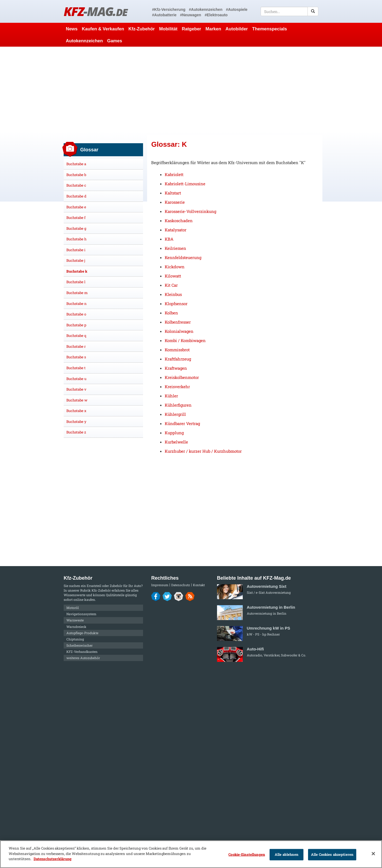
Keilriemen (175, 248)
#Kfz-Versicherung (169, 9)
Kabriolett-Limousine (185, 184)
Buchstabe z (76, 432)
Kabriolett (174, 174)
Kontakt (199, 585)
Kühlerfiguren (178, 405)
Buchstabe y (76, 422)
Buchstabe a (76, 164)
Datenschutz (181, 585)
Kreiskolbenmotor (182, 377)
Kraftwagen (176, 368)
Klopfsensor (176, 304)
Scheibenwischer (80, 645)
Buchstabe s (76, 357)
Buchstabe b (76, 175)
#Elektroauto (216, 15)
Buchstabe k (77, 271)
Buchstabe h (76, 239)
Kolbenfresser (178, 322)
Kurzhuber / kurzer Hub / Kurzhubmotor (203, 451)
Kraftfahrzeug (178, 359)
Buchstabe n (77, 304)
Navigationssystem (81, 614)
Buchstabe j (76, 260)
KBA (169, 239)
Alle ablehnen (286, 854)
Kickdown (175, 267)
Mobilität (168, 29)
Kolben (171, 313)
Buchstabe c (76, 185)
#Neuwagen (191, 15)
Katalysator (176, 230)
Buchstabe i (76, 250)
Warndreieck (76, 627)
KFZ (95, 11)
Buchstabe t (76, 368)
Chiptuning (75, 639)
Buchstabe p (76, 325)
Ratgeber (192, 29)
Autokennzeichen (84, 41)
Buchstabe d (76, 196)
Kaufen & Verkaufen (103, 29)
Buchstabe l (76, 282)
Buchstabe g (76, 228)
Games (115, 41)
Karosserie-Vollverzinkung (190, 211)
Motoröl (73, 608)
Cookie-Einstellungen (247, 854)
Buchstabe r (76, 346)
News (72, 29)
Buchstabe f (76, 218)
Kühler (171, 396)
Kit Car (171, 285)
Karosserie (175, 202)
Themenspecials (270, 29)
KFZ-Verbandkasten (82, 652)
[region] (191, 854)
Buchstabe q (76, 336)
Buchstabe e (76, 207)
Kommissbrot (177, 350)
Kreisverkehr (177, 387)
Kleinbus (173, 294)
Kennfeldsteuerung (183, 257)
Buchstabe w (77, 400)
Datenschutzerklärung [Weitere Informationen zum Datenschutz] (53, 859)
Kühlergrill (175, 414)
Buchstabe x (76, 411)
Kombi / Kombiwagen (185, 340)
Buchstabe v (76, 389)
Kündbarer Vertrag (182, 423)
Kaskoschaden (179, 221)
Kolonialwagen (179, 331)
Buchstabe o (76, 314)
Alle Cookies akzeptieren (332, 854)
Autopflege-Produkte (82, 633)
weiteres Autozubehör (83, 658)
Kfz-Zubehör (142, 29)
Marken (213, 29)
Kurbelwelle (176, 442)
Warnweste (75, 620)
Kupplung (174, 433)
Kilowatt (173, 276)
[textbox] (289, 11)
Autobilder (237, 29)
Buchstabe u (76, 379)
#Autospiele (237, 9)
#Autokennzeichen (206, 9)
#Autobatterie (164, 15)
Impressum (160, 585)
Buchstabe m (77, 293)
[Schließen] (373, 854)
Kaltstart (173, 193)
